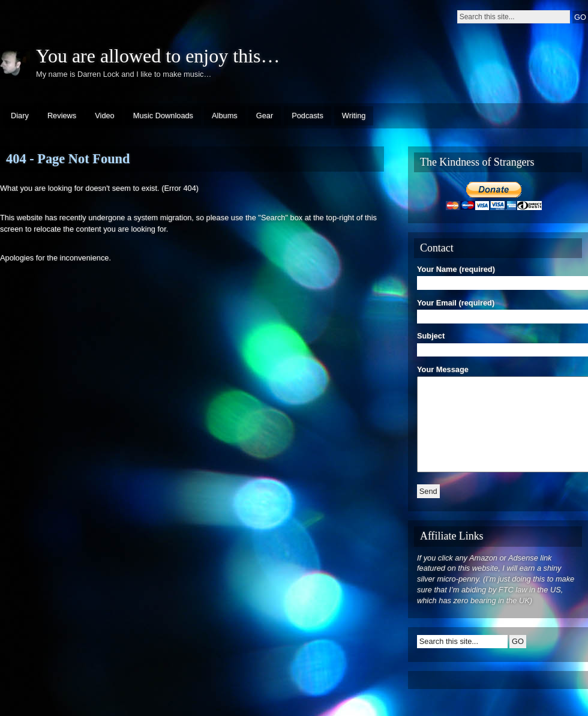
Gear (265, 116)
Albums (225, 116)
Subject (498, 343)
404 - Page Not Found (68, 159)
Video (105, 116)
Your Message (498, 420)
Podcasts (307, 116)
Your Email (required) (498, 310)
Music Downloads (163, 116)
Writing (354, 116)
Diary (20, 116)
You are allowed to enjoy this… (158, 56)
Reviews (62, 116)
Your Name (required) (498, 276)
